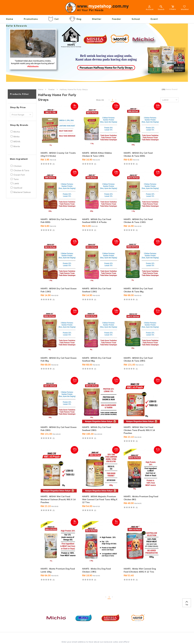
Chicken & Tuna (21, 170)
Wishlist (185, 8)
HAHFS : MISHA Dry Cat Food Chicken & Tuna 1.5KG (91, 212)
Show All (100, 100)
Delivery (22, 594)
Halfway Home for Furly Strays (74, 90)
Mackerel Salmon (22, 192)
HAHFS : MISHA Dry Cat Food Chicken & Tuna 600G (126, 147)
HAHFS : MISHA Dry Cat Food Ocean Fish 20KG (53, 340)
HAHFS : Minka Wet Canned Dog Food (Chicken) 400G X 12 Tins (55, 473)
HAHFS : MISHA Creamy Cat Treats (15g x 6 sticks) (55, 147)
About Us (23, 574)
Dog (75, 19)
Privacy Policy (25, 582)
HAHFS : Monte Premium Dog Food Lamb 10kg (125, 406)
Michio (17, 132)
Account (149, 8)
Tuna (16, 179)
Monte (17, 146)
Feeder (117, 19)
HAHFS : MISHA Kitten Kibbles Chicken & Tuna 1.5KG (89, 149)
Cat (54, 19)
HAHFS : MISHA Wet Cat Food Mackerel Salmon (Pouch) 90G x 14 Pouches (161, 342)
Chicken (18, 166)
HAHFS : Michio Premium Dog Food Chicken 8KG (89, 406)
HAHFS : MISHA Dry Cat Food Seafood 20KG (89, 340)
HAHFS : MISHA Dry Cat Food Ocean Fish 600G (160, 147)
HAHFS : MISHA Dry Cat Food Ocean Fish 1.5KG (124, 212)
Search (161, 8)
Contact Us (60, 574)
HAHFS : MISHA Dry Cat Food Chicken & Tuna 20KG (162, 278)
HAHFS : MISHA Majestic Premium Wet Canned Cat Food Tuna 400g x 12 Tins (54, 407)
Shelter (97, 19)
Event (154, 19)
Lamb (16, 183)
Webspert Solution (98, 633)
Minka (17, 137)
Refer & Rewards (17, 26)
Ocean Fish (19, 175)
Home (10, 19)
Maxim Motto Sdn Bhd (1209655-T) (39, 633)
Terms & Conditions (28, 586)
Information (26, 569)
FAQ (20, 590)
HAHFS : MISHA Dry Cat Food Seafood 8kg (124, 278)
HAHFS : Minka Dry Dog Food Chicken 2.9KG (160, 406)
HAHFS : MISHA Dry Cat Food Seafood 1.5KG (160, 212)
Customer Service (66, 569)
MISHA (17, 142)
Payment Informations (29, 578)
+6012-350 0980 (100, 579)
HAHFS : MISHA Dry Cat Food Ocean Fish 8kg (89, 278)
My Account (60, 582)
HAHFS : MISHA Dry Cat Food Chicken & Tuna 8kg (54, 278)
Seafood (18, 188)
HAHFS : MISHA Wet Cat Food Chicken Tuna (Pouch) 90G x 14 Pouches (126, 342)
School (136, 19)
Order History (61, 578)
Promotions (31, 19)
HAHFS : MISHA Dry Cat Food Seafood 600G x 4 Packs (53, 214)
